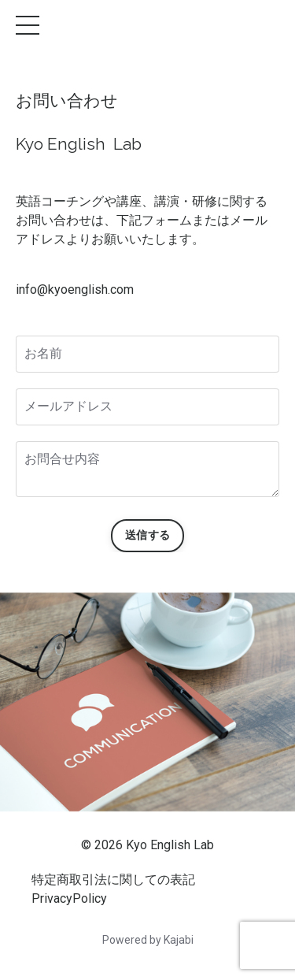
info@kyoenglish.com (75, 290)
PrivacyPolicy (69, 898)
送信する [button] (147, 535)
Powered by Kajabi (148, 940)
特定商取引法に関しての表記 (113, 880)
